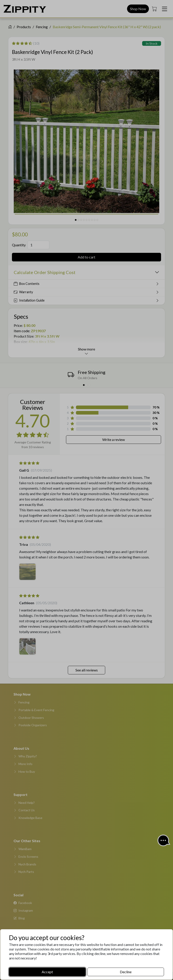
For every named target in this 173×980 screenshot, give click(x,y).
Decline (126, 972)
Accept (47, 972)
